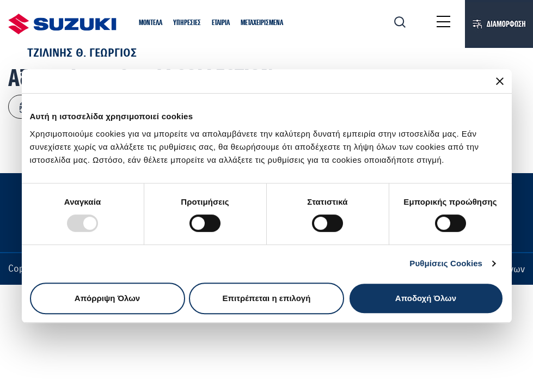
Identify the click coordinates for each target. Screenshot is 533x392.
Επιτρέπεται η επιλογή (267, 298)
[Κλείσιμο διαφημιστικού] (500, 81)
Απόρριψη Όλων (107, 298)
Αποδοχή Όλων (426, 298)
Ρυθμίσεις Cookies (446, 263)
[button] (151, 23)
